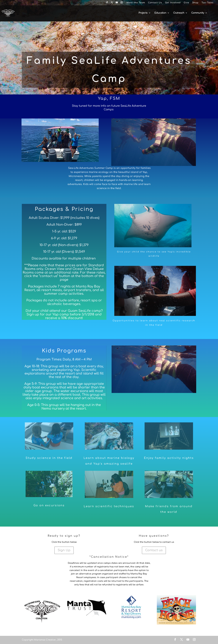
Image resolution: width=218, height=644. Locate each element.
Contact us (154, 550)
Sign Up (64, 550)
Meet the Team (136, 3)
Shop (195, 3)
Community (198, 13)
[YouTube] (117, 3)
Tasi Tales (207, 3)
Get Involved (173, 3)
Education (160, 13)
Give (186, 3)
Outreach (179, 13)
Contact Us (155, 3)
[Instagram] (122, 3)
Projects (143, 13)
